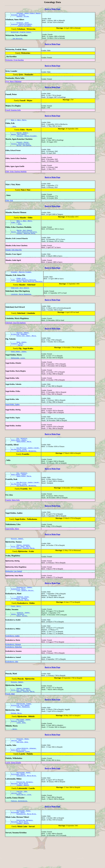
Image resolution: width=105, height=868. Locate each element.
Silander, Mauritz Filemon (21, 279)
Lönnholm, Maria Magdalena (21, 303)
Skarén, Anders (23, 136)
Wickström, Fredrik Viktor (21, 34)
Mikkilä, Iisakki (18, 743)
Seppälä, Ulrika (23, 17)
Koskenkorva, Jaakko (25, 604)
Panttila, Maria (23, 618)
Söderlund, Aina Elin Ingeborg (15, 331)
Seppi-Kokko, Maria (24, 453)
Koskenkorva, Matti (19, 605)
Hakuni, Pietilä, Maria (26, 564)
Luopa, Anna (21, 745)
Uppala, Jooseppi (23, 560)
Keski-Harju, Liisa (19, 774)
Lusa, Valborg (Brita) (25, 607)
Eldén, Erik (9, 205)
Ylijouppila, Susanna (19, 616)
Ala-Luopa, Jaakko (24, 741)
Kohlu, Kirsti (22, 635)
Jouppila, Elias (23, 614)
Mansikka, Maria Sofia (20, 809)
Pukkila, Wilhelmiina (19, 828)
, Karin (14, 752)
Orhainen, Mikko (23, 762)
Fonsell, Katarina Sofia (13, 113)
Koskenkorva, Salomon (13, 663)
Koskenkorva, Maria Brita (27, 801)
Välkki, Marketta (18, 633)
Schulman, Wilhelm (18, 15)
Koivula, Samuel (23, 341)
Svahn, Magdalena (23, 728)
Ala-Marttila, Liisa (19, 462)
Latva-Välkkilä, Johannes (27, 772)
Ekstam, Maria (17, 735)
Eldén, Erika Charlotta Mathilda (16, 176)
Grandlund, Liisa (23, 776)
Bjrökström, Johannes (19, 343)
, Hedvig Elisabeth (24, 28)
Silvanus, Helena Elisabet (27, 140)
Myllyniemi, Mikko (24, 797)
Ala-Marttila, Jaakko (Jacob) (28, 460)
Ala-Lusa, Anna (23, 766)
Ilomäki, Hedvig (23, 811)
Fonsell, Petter (23, 146)
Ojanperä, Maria (17, 354)
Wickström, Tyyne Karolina (15, 62)
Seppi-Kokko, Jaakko (19, 362)
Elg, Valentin (22, 450)
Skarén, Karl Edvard (19, 138)
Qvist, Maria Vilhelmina (13, 84)
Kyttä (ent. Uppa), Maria (27, 345)
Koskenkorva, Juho (12, 681)
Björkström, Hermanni (25, 808)
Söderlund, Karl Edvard (20, 296)
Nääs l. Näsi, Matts (19, 123)
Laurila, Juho (17, 764)
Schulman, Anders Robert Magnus (29, 14)
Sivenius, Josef (23, 24)
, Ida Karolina (17, 41)
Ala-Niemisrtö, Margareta (27, 464)
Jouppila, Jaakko (23, 631)
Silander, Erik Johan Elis (14, 257)
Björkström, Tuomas (24, 724)
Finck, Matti (16, 624)
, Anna (14, 129)
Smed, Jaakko (22, 352)
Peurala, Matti (10, 714)
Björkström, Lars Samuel (14, 587)
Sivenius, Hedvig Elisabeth (22, 26)
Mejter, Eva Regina (24, 150)
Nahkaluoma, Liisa (18, 369)
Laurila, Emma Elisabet (13, 787)
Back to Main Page (52, 9)
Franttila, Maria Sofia (13, 515)
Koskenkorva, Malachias (14, 666)
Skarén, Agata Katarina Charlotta (24, 238)
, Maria (20, 356)
